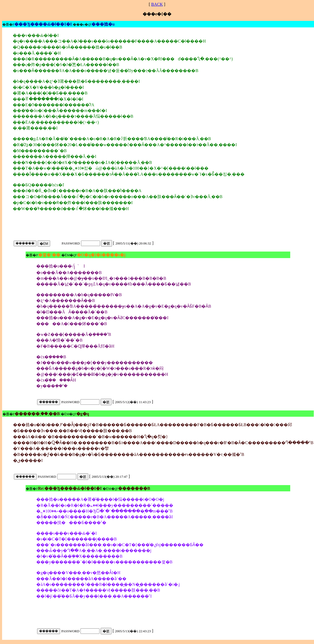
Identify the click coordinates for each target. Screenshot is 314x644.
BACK (157, 4)
